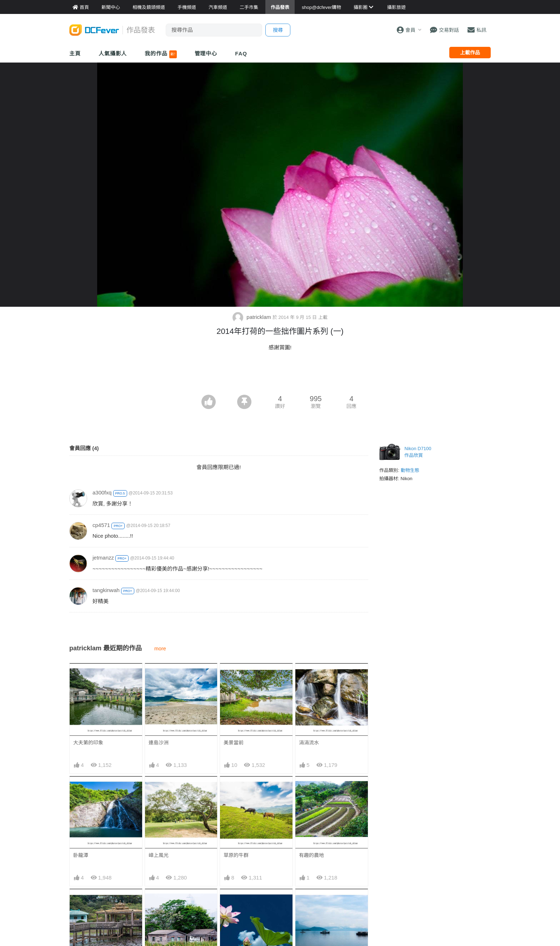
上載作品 (470, 53)
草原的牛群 (236, 855)
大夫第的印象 (88, 743)
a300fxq (102, 492)
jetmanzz (103, 558)
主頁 (75, 53)
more (160, 649)
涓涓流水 (309, 743)
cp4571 (101, 525)
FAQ (241, 53)
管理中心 (206, 53)
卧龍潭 (81, 855)
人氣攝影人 (113, 53)
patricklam (252, 317)
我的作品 (161, 54)
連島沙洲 (159, 743)
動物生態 (410, 470)
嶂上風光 (159, 855)
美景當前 (234, 743)
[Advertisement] (280, 375)
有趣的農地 (311, 855)
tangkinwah (106, 590)
